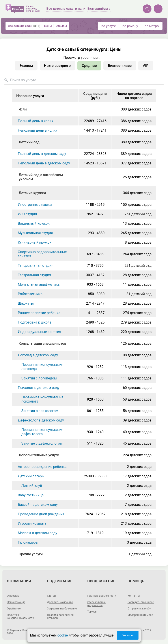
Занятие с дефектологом (42, 443)
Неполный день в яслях (38, 130)
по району (130, 26)
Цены (48, 26)
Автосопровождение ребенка (42, 467)
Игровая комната (32, 523)
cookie (63, 635)
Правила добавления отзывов (60, 616)
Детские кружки (32, 193)
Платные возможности (102, 596)
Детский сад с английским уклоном (41, 177)
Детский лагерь (31, 476)
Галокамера (28, 542)
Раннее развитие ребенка (39, 313)
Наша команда (16, 602)
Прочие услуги (31, 554)
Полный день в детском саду (42, 154)
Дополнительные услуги (39, 455)
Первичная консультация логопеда (42, 367)
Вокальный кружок (34, 224)
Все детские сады (24, 26)
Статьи (51, 596)
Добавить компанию (60, 602)
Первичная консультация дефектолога (42, 432)
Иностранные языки (35, 205)
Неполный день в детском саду (44, 163)
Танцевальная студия (36, 266)
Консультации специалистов (43, 343)
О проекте (13, 596)
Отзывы (61, 26)
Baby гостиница (31, 495)
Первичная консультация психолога (42, 399)
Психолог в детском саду (39, 388)
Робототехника (30, 294)
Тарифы (92, 612)
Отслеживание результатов (96, 604)
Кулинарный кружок (35, 242)
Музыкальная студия (35, 233)
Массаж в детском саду (38, 533)
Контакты (133, 596)
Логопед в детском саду (38, 355)
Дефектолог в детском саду (41, 420)
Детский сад (29, 142)
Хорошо (128, 635)
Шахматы (26, 303)
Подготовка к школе (35, 322)
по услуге (109, 26)
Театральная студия (35, 275)
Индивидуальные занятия (39, 332)
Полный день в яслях (36, 121)
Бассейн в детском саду (38, 505)
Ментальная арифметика (39, 284)
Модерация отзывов (140, 615)
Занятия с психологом (40, 411)
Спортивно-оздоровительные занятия (42, 254)
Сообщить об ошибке (141, 602)
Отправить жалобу (139, 609)
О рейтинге (14, 609)
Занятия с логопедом (39, 378)
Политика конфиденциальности (20, 616)
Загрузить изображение (62, 609)
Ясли (23, 109)
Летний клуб (32, 486)
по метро (152, 26)
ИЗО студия (27, 214)
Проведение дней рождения (41, 514)
